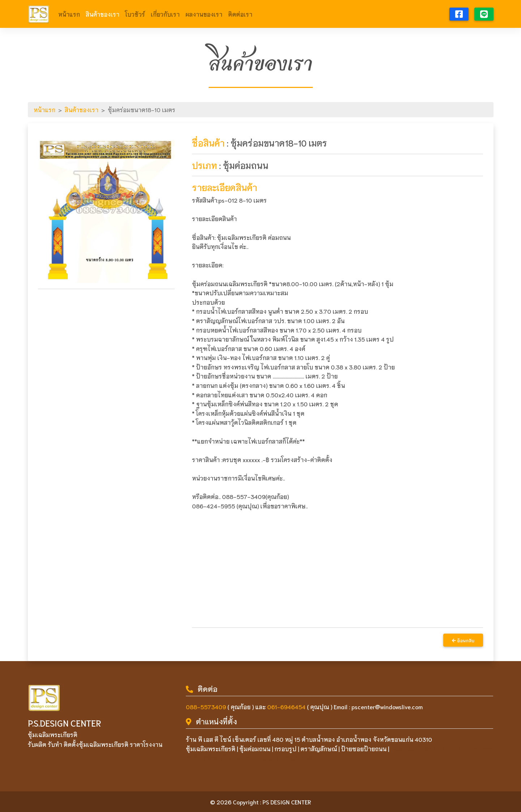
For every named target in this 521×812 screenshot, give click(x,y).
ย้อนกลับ (463, 640)
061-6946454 (286, 707)
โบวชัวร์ (135, 14)
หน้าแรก (69, 14)
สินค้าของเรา (103, 14)
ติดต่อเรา (240, 14)
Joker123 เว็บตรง (413, 748)
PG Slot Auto (453, 748)
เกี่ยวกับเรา (165, 14)
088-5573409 (206, 707)
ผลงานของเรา (204, 14)
